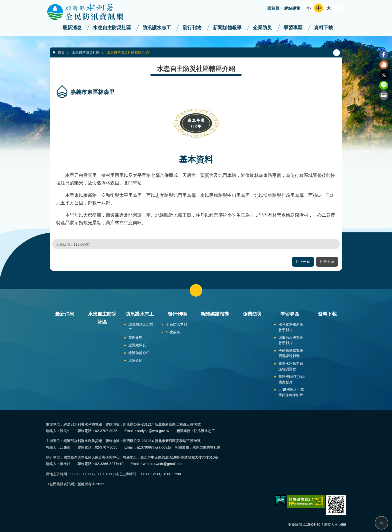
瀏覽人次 (331, 525)
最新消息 (72, 28)
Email (384, 95)
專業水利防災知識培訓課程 (291, 366)
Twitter (384, 75)
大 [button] (329, 8)
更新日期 (295, 525)
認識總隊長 (137, 345)
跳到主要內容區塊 (3, 3)
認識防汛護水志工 (141, 327)
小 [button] (309, 8)
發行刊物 (192, 28)
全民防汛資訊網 (90, 12)
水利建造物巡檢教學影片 (291, 327)
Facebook (384, 54)
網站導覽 (292, 8)
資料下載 (323, 28)
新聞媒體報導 (227, 28)
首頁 (61, 52)
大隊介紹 (135, 360)
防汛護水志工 (157, 28)
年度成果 (173, 332)
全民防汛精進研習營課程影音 (291, 353)
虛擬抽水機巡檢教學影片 (291, 340)
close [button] (196, 290)
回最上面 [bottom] (381, 523)
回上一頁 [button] (303, 262)
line (384, 85)
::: (2, 2)
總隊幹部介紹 (139, 353)
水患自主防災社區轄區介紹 (128, 52)
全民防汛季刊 (176, 324)
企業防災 (262, 28)
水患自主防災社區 (112, 28)
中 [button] (319, 8)
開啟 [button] (339, 8)
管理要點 (135, 338)
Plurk (384, 65)
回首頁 (273, 8)
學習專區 (293, 28)
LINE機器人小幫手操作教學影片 (291, 392)
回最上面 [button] (327, 262)
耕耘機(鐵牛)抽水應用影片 (292, 379)
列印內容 (336, 53)
